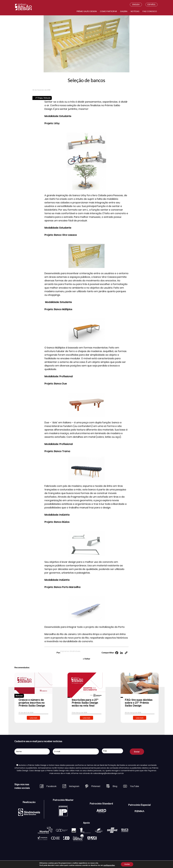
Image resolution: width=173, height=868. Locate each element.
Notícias (135, 11)
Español (151, 4)
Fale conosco (150, 11)
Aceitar (127, 864)
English (136, 4)
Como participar (108, 11)
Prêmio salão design (87, 11)
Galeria (124, 11)
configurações (109, 865)
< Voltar (86, 659)
